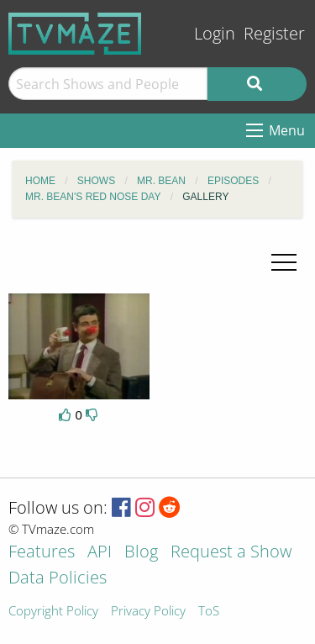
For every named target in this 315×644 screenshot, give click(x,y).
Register (274, 33)
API (100, 553)
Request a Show (231, 553)
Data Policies (58, 579)
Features (42, 553)
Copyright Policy (53, 612)
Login (215, 33)
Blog (141, 553)
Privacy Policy (148, 612)
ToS (209, 612)
